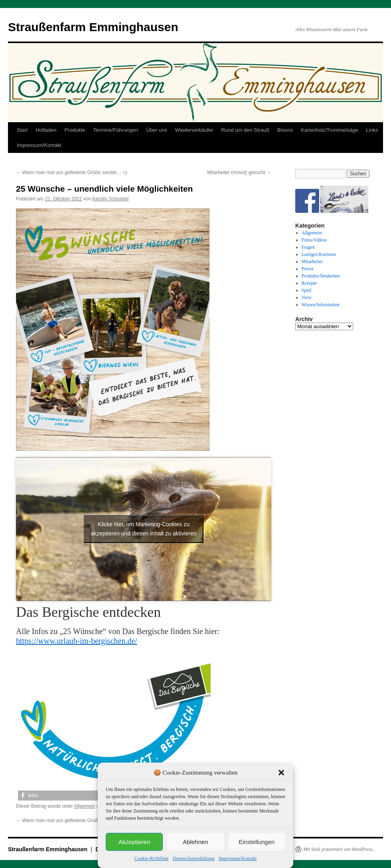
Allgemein (84, 806)
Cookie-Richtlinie (152, 858)
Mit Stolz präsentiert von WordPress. (338, 849)
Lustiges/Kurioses (319, 254)
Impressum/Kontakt (238, 858)
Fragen (308, 247)
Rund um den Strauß (245, 130)
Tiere (307, 297)
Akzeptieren (134, 842)
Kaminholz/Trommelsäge (329, 130)
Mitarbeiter (312, 262)
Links (372, 130)
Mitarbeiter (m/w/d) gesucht (239, 172)
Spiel (307, 290)
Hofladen (46, 130)
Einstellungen (257, 842)
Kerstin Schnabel (110, 199)
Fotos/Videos (314, 240)
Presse (308, 269)
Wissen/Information (321, 305)
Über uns (157, 130)
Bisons (285, 130)
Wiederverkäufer (194, 130)
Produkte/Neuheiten (321, 276)
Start (22, 130)
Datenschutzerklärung (194, 858)
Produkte (75, 130)
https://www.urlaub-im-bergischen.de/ (77, 641)
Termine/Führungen (116, 130)
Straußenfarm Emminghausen (93, 27)
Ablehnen (195, 842)
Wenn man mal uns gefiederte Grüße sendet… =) (71, 172)
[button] (281, 773)
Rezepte (309, 283)
